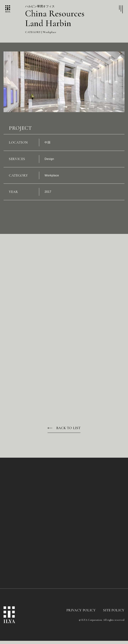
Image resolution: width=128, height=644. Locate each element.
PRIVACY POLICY (81, 613)
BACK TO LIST (69, 431)
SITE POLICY (114, 613)
